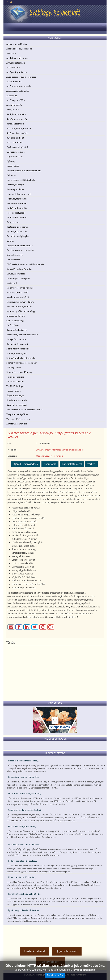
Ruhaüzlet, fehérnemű (17, 344)
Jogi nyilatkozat (67, 951)
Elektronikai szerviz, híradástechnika (24, 171)
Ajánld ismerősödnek (26, 464)
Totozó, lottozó (14, 391)
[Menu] (103, 26)
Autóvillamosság (14, 105)
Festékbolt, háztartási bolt (19, 194)
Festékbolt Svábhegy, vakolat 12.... (25, 894)
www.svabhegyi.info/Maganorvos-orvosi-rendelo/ (60, 450)
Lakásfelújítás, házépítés (18, 278)
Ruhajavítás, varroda (16, 339)
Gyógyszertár (13, 222)
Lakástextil (12, 283)
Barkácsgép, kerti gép (17, 119)
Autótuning (12, 96)
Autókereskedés (14, 82)
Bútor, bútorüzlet (15, 142)
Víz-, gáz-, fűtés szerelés (18, 419)
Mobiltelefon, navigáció (18, 297)
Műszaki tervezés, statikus (19, 306)
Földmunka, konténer (17, 203)
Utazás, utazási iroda (17, 400)
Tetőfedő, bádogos (15, 386)
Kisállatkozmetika (15, 255)
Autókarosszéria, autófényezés (21, 77)
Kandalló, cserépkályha (18, 236)
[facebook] (7, 2)
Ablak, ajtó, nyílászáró (17, 44)
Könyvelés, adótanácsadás (19, 269)
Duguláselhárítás (15, 157)
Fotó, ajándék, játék (16, 213)
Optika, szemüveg (15, 321)
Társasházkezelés (15, 381)
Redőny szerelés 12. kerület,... (22, 861)
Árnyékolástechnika (16, 63)
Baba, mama (13, 110)
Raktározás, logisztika (17, 330)
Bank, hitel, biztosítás (17, 114)
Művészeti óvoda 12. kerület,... (23, 877)
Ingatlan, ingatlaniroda (17, 232)
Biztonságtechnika (15, 124)
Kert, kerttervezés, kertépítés (20, 250)
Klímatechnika (13, 260)
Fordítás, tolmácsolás (17, 208)
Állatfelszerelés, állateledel (19, 49)
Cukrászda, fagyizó (16, 152)
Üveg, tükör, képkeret (17, 405)
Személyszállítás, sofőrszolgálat (22, 363)
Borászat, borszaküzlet (17, 133)
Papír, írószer (13, 325)
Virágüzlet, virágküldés (17, 414)
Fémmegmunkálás (15, 189)
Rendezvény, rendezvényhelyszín (22, 335)
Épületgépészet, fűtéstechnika (21, 180)
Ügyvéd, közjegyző (15, 396)
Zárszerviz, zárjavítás (17, 424)
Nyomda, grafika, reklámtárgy (21, 311)
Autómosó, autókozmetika (19, 86)
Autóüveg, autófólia (16, 100)
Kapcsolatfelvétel (72, 464)
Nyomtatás (50, 464)
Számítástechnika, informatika (21, 358)
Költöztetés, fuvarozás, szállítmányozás (25, 264)
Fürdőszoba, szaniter (16, 217)
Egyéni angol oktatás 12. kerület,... (25, 910)
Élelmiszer (11, 175)
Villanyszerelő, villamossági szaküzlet (24, 410)
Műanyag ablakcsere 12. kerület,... (25, 845)
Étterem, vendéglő (15, 185)
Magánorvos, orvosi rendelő (20, 288)
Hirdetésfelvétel (35, 951)
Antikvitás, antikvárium (17, 58)
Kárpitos (10, 241)
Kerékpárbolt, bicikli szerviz (20, 246)
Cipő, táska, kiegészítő (17, 147)
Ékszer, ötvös (13, 166)
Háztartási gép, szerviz (17, 227)
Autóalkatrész (13, 67)
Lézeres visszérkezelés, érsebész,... (25, 793)
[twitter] (11, 2)
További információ (84, 970)
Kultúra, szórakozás (16, 274)
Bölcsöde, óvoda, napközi (19, 128)
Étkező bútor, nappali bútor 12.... (24, 777)
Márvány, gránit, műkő (17, 292)
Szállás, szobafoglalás (17, 353)
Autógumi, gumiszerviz (17, 72)
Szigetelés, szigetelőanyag (19, 372)
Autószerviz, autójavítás (18, 91)
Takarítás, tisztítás (15, 377)
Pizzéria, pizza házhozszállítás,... (24, 761)
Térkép (91, 464)
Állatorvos (11, 53)
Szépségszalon (14, 367)
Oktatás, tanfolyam (16, 316)
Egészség (11, 161)
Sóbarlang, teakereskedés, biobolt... (25, 810)
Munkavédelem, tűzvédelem (20, 302)
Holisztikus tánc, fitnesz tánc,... (23, 826)
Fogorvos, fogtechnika (17, 199)
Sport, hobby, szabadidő (18, 349)
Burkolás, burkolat (15, 138)
